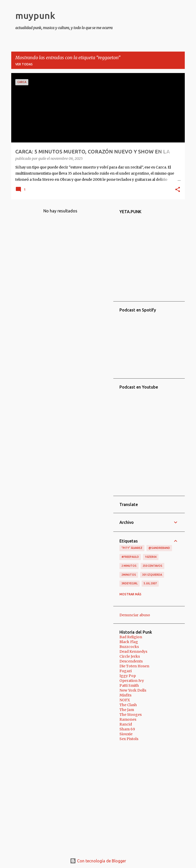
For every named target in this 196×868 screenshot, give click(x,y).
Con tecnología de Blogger (98, 861)
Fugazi (126, 671)
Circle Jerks (130, 656)
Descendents (131, 661)
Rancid (126, 724)
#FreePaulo (130, 557)
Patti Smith (129, 685)
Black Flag (129, 642)
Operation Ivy (132, 681)
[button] (178, 190)
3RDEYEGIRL (130, 583)
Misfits (125, 695)
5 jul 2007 (150, 583)
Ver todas (24, 64)
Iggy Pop (128, 676)
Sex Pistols (129, 739)
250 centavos (152, 566)
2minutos (129, 575)
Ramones (128, 719)
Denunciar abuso (135, 615)
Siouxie (126, 734)
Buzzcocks (129, 647)
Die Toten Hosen (134, 666)
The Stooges (131, 715)
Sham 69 (127, 729)
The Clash (128, 705)
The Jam (127, 710)
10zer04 (151, 557)
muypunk (35, 15)
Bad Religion (131, 637)
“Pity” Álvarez (132, 548)
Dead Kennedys (133, 652)
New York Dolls (133, 690)
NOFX (125, 700)
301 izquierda (152, 575)
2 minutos (129, 566)
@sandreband (159, 548)
